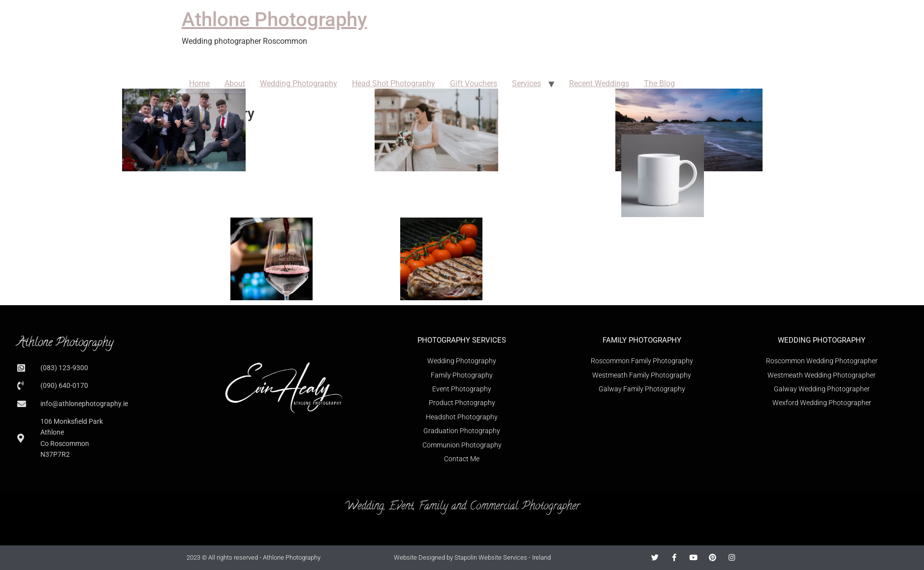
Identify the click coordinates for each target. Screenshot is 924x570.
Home (199, 83)
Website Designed (419, 557)
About (235, 83)
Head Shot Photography (394, 83)
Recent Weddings (599, 83)
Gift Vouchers (474, 83)
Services (526, 83)
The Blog (659, 83)
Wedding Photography (299, 83)
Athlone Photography (274, 19)
